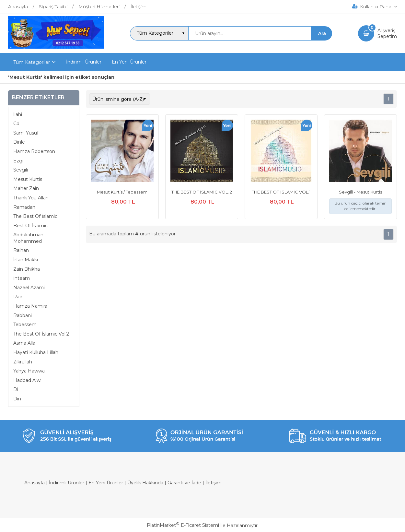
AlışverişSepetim (387, 33)
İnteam (22, 278)
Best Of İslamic (30, 226)
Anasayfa (35, 483)
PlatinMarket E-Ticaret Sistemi (183, 525)
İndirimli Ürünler (67, 483)
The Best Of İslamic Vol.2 (41, 334)
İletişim (214, 483)
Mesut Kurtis (28, 179)
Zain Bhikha (27, 269)
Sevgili (21, 170)
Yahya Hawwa (29, 371)
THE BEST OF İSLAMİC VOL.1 (281, 192)
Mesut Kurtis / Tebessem (122, 192)
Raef (19, 297)
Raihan (21, 250)
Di (16, 389)
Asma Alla (24, 343)
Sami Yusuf (26, 133)
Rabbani (23, 315)
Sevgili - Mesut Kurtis (360, 192)
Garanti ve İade (184, 483)
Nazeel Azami (29, 288)
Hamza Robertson (34, 151)
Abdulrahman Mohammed (28, 238)
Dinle (19, 142)
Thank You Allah (31, 198)
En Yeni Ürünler (106, 483)
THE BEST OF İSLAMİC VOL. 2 (202, 192)
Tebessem (25, 325)
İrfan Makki (26, 260)
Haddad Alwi (27, 380)
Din (17, 399)
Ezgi (18, 161)
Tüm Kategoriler (32, 62)
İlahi (18, 114)
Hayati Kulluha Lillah (36, 352)
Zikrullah (23, 362)
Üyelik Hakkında (145, 483)
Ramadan (24, 207)
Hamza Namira (30, 306)
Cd (16, 124)
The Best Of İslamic (35, 216)
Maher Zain (26, 188)
